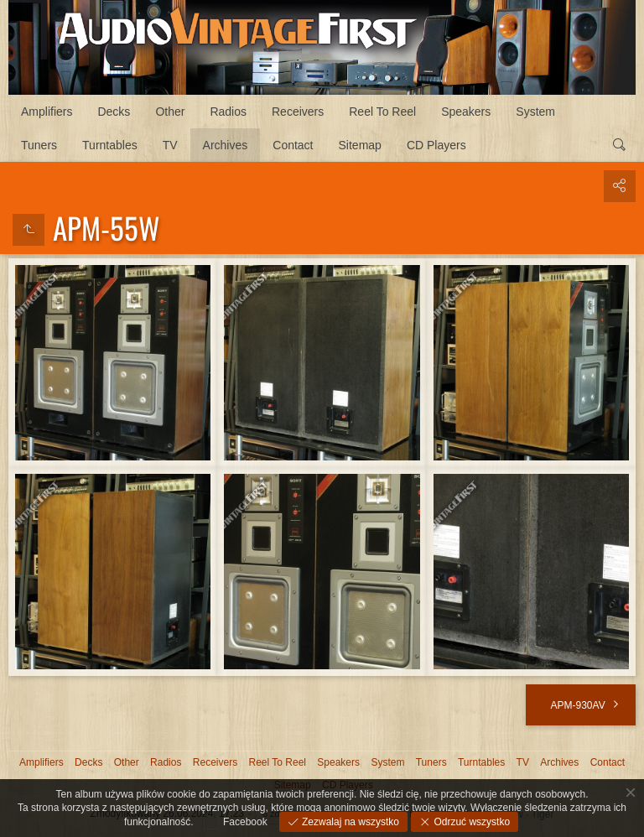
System (535, 112)
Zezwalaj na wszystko (349, 822)
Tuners (39, 145)
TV (170, 145)
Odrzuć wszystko (470, 822)
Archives (226, 145)
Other (170, 112)
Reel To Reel (382, 112)
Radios (228, 112)
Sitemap (360, 145)
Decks (114, 112)
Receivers (298, 112)
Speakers (466, 112)
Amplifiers (47, 112)
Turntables (110, 145)
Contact (293, 145)
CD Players (436, 145)
